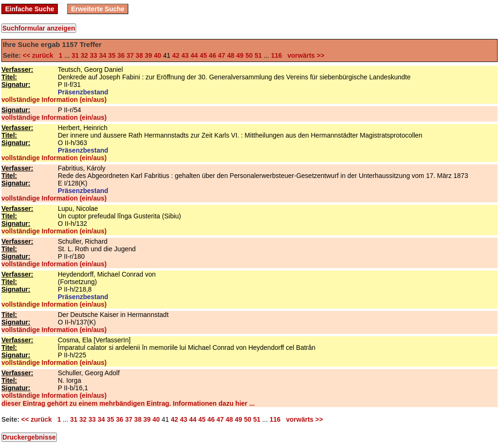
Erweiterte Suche (98, 9)
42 (176, 55)
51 (258, 55)
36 (121, 55)
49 (240, 55)
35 (112, 55)
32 (85, 55)
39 (148, 55)
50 (249, 55)
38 (140, 55)
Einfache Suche (30, 9)
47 (222, 55)
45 (203, 55)
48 (231, 55)
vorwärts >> (304, 55)
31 (75, 55)
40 (158, 55)
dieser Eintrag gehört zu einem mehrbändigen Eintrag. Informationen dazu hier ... (128, 403)
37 (130, 55)
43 (185, 55)
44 (194, 55)
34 (103, 55)
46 (212, 55)
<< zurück (40, 55)
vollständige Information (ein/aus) (54, 100)
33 (94, 55)
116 (277, 55)
